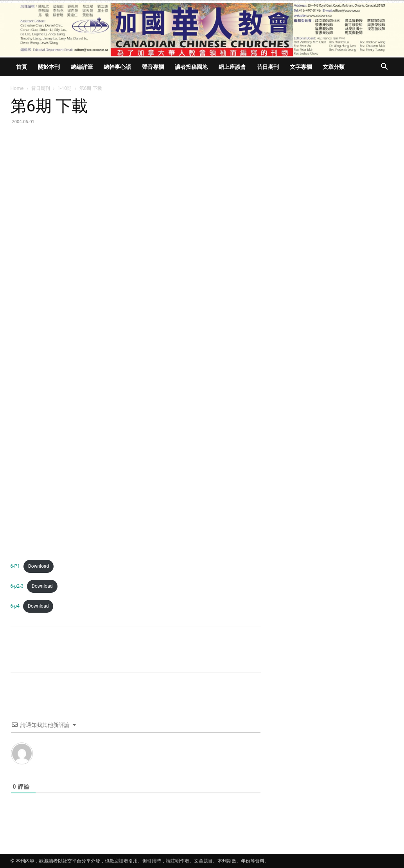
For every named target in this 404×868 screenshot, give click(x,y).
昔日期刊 (268, 67)
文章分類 (334, 67)
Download (39, 566)
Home (17, 88)
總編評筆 (82, 67)
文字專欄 (301, 67)
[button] (384, 67)
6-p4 (15, 606)
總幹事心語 (117, 67)
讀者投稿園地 (191, 67)
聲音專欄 (153, 67)
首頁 (22, 67)
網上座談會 (232, 67)
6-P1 (15, 566)
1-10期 (65, 88)
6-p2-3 (17, 586)
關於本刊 (49, 67)
